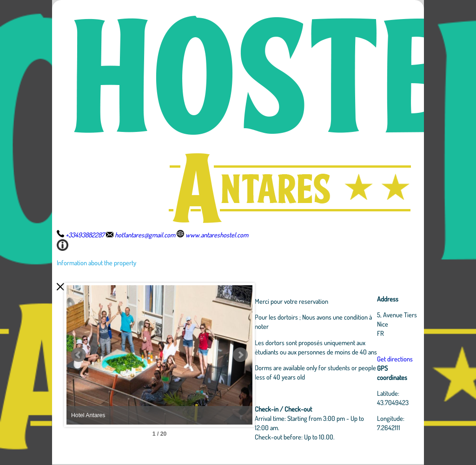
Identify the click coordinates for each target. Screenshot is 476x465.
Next (240, 355)
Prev (79, 355)
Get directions (395, 359)
